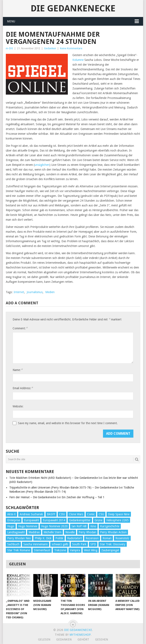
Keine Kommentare (71, 48)
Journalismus (35, 292)
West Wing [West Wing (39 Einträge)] (91, 550)
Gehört (83, 639)
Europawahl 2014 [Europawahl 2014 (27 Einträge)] (54, 520)
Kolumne (78, 60)
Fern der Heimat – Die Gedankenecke (33, 497)
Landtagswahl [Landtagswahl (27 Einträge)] (16, 532)
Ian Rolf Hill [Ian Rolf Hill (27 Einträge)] (79, 526)
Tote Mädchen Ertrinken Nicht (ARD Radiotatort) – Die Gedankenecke (54, 478)
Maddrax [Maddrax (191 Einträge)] (34, 532)
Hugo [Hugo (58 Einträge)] (11, 526)
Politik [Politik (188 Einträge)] (59, 538)
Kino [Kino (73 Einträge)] (93, 526)
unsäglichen (42, 165)
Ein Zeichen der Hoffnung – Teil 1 (83, 497)
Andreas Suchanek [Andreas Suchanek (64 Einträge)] (31, 514)
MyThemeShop (80, 635)
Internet (19, 292)
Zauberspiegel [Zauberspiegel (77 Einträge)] (110, 550)
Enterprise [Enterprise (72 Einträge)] (14, 520)
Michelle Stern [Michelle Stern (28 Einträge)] (53, 532)
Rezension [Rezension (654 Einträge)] (92, 538)
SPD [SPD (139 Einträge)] (93, 544)
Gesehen (102, 639)
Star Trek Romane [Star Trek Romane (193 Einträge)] (19, 550)
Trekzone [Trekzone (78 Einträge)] (60, 550)
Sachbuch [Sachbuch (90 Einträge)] (13, 544)
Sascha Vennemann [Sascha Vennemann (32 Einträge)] (36, 544)
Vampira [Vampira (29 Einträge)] (75, 550)
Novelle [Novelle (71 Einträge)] (70, 532)
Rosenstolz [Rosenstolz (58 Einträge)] (122, 538)
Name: (18, 370)
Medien (50, 292)
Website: (18, 406)
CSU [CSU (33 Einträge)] (101, 514)
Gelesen (44, 639)
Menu (11, 21)
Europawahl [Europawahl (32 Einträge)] (31, 520)
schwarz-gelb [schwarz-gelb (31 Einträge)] (60, 544)
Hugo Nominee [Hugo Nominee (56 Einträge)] (28, 526)
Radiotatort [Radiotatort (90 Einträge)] (74, 538)
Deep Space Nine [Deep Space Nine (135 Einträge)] (119, 514)
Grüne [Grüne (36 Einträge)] (98, 520)
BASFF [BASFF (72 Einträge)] (51, 514)
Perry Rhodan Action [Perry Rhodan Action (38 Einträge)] (113, 532)
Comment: (20, 328)
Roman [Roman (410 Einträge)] (107, 538)
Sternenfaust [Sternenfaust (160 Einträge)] (42, 550)
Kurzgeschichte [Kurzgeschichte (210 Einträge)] (110, 526)
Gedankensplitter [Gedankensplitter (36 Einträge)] (80, 520)
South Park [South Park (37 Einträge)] (79, 544)
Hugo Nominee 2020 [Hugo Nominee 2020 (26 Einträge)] (54, 526)
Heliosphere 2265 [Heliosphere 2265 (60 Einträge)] (117, 520)
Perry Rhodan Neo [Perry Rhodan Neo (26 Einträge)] (19, 538)
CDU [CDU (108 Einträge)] (62, 514)
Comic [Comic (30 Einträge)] (91, 514)
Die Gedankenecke (73, 8)
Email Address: (23, 388)
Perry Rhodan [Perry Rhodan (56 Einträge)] (87, 532)
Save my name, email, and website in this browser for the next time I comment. (68, 423)
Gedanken (50, 48)
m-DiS (9, 48)
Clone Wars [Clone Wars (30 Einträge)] (76, 514)
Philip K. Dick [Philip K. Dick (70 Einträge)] (43, 538)
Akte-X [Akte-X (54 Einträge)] (11, 514)
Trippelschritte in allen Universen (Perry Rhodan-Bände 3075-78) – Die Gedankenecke (64, 488)
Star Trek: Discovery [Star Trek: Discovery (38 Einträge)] (113, 544)
